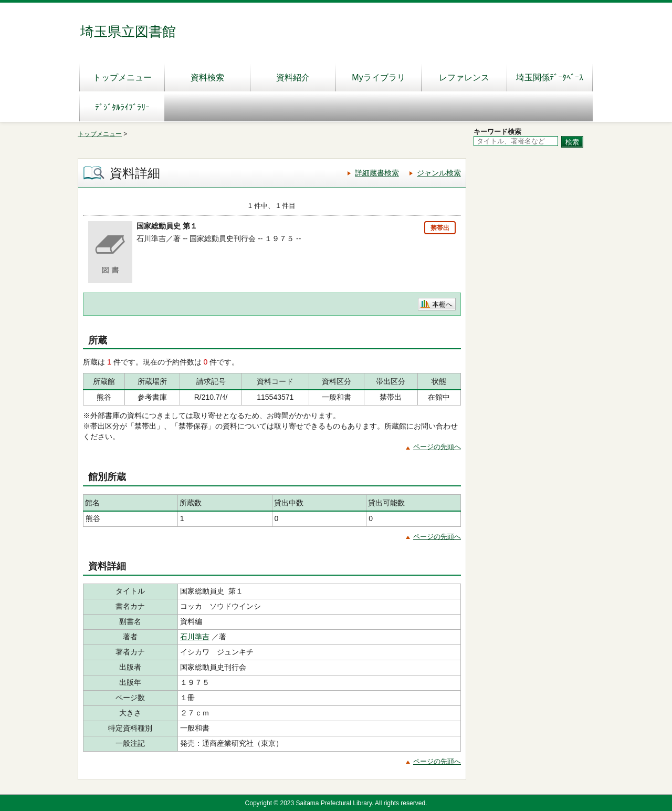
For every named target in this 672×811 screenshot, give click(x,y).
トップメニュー (122, 77)
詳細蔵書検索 (377, 173)
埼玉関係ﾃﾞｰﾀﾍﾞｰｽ (550, 77)
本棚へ (442, 304)
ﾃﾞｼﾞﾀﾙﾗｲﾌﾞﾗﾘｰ (122, 107)
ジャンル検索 (439, 173)
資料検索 (207, 77)
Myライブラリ (378, 77)
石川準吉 (195, 637)
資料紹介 (293, 77)
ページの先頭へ (437, 447)
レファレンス (464, 77)
